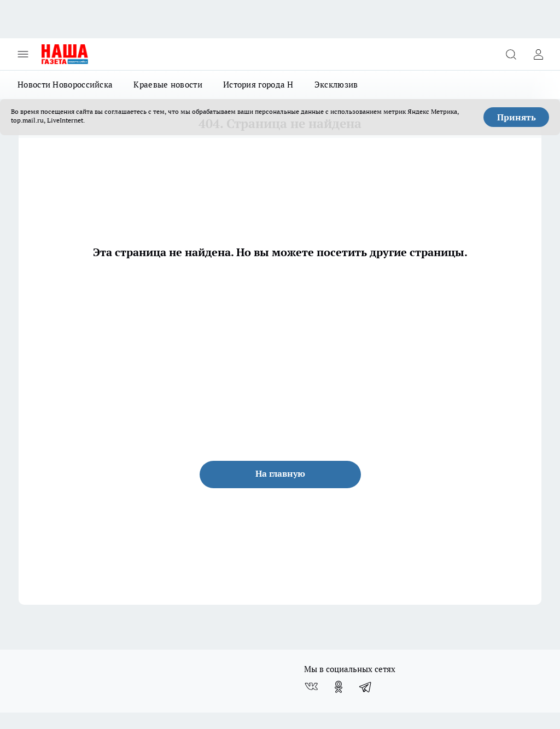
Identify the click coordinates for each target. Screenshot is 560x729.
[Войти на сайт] (538, 54)
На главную (280, 473)
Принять (517, 117)
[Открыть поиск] (511, 54)
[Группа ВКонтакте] (311, 687)
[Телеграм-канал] (366, 687)
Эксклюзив (336, 85)
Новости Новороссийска (65, 85)
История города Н (258, 85)
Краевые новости (168, 85)
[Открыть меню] (23, 54)
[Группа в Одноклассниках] (339, 687)
